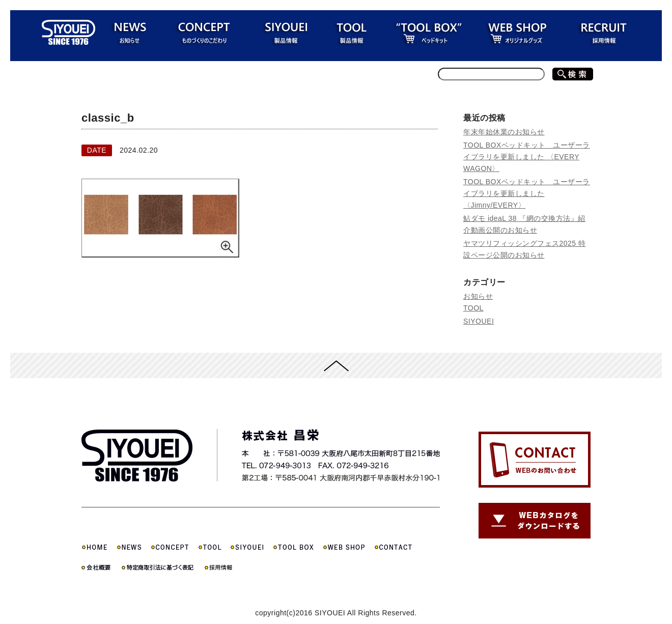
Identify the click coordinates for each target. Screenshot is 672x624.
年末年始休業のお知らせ (504, 132)
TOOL (473, 308)
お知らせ (478, 296)
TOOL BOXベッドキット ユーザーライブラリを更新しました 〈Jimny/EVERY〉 (527, 193)
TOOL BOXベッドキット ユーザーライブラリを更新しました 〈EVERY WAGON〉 (527, 157)
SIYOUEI (479, 321)
